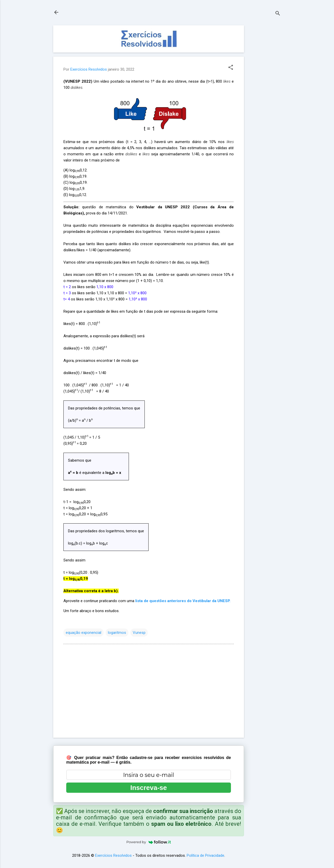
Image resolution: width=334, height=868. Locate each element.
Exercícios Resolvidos (113, 855)
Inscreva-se (148, 788)
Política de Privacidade (205, 855)
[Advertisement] (264, 102)
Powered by (149, 842)
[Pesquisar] (278, 14)
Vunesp (139, 633)
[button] (231, 68)
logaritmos (117, 633)
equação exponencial (83, 633)
